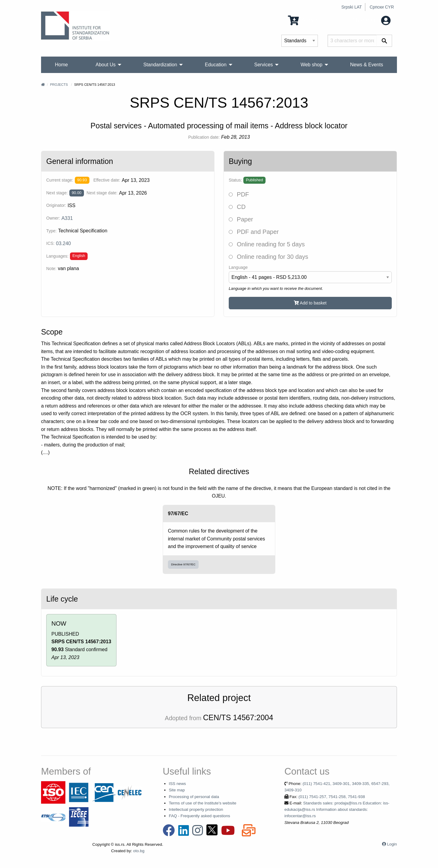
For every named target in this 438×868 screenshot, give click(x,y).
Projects (59, 85)
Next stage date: (102, 193)
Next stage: (57, 193)
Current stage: (60, 180)
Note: (51, 269)
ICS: (50, 243)
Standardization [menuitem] (160, 65)
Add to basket (310, 303)
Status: (235, 180)
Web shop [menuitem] (311, 65)
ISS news (177, 784)
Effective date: (107, 180)
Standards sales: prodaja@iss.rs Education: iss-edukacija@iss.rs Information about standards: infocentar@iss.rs (337, 810)
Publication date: (204, 137)
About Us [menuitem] (106, 65)
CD (237, 207)
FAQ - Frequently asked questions (200, 816)
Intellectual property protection (196, 809)
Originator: (56, 205)
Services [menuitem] (264, 65)
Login (392, 844)
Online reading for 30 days (268, 257)
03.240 (63, 243)
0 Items (303, 20)
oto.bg (139, 851)
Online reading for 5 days (267, 244)
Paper (241, 219)
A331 (67, 218)
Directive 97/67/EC (183, 564)
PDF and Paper (254, 232)
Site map (177, 790)
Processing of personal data (194, 797)
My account (372, 20)
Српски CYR (382, 7)
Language (238, 267)
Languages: (57, 256)
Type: (51, 231)
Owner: (53, 218)
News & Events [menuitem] (367, 65)
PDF (239, 194)
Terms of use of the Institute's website (203, 803)
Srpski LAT (351, 7)
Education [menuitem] (216, 65)
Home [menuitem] (62, 65)
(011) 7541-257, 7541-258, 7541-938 (332, 797)
